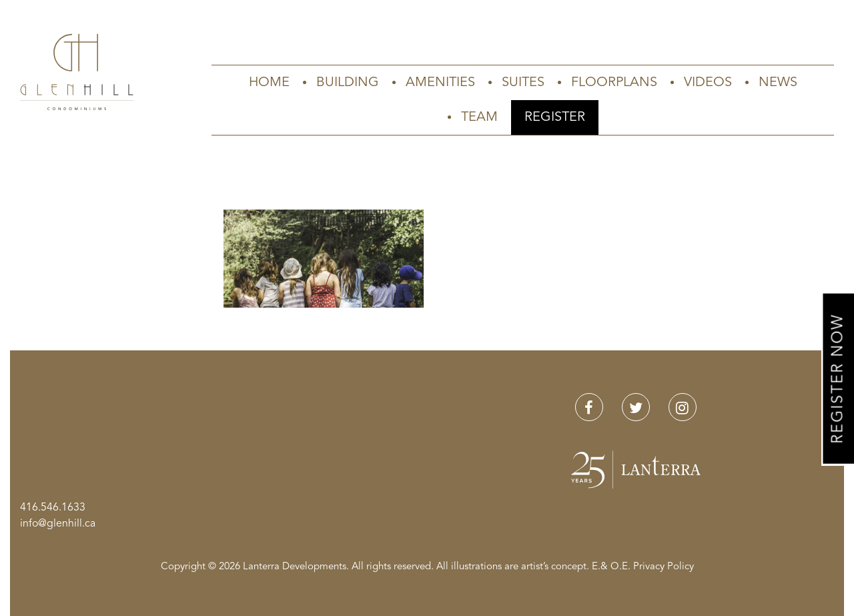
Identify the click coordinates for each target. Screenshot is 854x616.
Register (555, 117)
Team (479, 117)
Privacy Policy (664, 567)
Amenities (440, 83)
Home (269, 83)
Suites (523, 83)
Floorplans (614, 83)
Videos (708, 83)
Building (348, 83)
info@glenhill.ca (58, 524)
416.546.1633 (53, 508)
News (778, 83)
